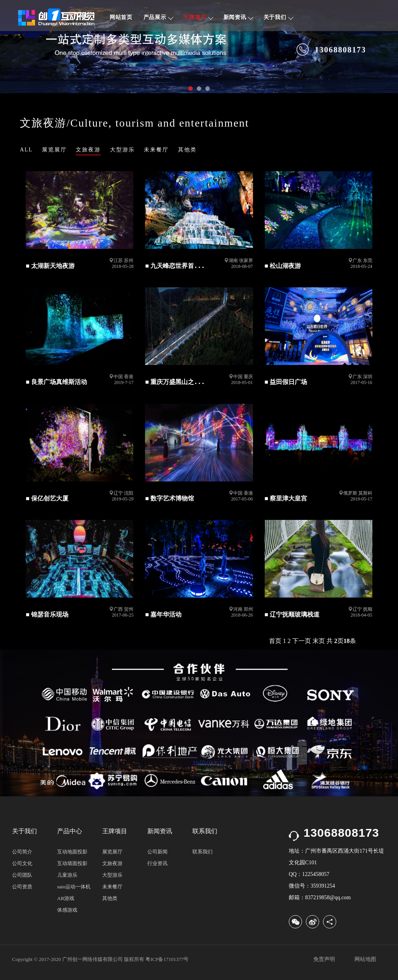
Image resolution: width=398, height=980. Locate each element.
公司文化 (22, 863)
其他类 (187, 150)
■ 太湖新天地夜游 (50, 266)
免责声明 (324, 959)
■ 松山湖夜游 (283, 266)
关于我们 (278, 17)
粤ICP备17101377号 (167, 959)
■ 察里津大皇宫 (286, 498)
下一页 (302, 641)
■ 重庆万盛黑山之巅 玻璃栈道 (186, 382)
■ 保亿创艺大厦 (47, 498)
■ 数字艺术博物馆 (169, 498)
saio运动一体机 (74, 887)
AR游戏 (66, 898)
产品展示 (158, 17)
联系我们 (202, 852)
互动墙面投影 (72, 863)
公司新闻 (157, 852)
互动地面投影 (72, 852)
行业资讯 (157, 863)
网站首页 (121, 17)
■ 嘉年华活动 (163, 614)
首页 (275, 641)
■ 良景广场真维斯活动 (56, 382)
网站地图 (365, 959)
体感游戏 (67, 910)
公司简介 (22, 852)
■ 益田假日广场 (286, 382)
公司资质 (22, 887)
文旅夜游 (88, 150)
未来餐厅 (156, 150)
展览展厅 (54, 150)
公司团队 (22, 875)
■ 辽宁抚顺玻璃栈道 (292, 614)
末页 (319, 641)
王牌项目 (198, 17)
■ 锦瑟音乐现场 (47, 614)
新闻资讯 (238, 17)
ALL (26, 150)
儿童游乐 (67, 875)
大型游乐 (122, 150)
